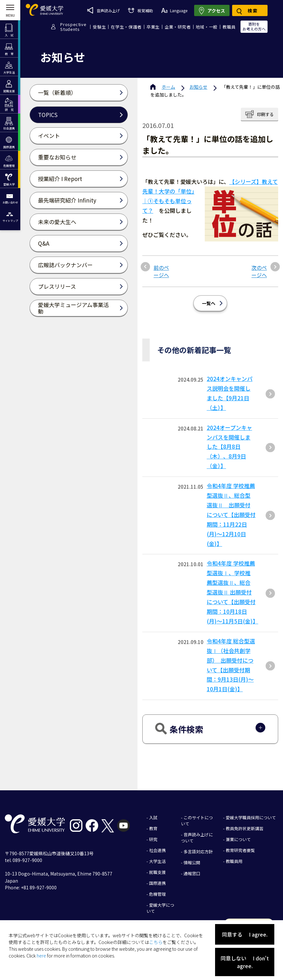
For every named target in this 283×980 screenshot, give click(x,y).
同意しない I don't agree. (245, 962)
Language (174, 10)
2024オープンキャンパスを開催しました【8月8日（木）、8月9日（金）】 (229, 447)
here (41, 956)
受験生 (99, 27)
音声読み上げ (104, 10)
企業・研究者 (178, 27)
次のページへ (259, 271)
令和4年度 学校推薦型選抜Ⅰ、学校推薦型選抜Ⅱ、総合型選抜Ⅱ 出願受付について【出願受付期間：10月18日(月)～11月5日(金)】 (232, 592)
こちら (156, 942)
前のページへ (161, 271)
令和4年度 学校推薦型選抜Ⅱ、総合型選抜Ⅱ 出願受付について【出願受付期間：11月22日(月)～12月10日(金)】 (231, 514)
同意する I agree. (245, 934)
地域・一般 (207, 27)
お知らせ (198, 87)
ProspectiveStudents (73, 27)
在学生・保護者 (126, 27)
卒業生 (153, 27)
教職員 (229, 27)
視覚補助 (140, 10)
